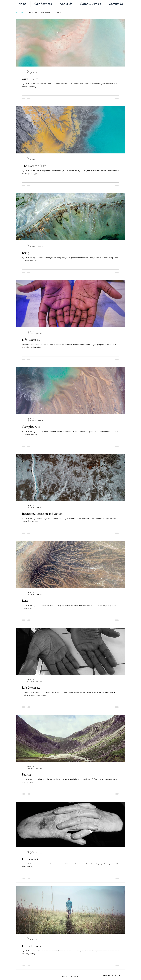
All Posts (20, 12)
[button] (43, 4)
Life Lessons (46, 12)
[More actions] (119, 72)
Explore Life (32, 12)
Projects (58, 12)
